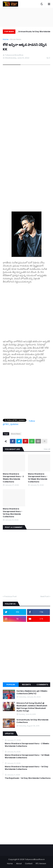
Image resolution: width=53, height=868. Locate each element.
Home (6, 39)
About (19, 864)
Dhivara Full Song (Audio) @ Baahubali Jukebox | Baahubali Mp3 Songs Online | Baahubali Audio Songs (32, 707)
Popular (11, 685)
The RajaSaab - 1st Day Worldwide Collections (28, 778)
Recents (26, 685)
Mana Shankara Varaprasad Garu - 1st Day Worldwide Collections (13, 513)
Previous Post (10, 596)
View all (47, 449)
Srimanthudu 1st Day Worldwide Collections (35, 32)
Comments (42, 685)
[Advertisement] (26, 310)
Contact (29, 864)
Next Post (45, 596)
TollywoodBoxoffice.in (35, 859)
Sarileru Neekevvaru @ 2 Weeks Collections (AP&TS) (32, 692)
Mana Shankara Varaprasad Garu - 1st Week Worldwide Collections (38, 478)
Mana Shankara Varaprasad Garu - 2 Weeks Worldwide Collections (13, 478)
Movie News (16, 39)
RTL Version (41, 864)
